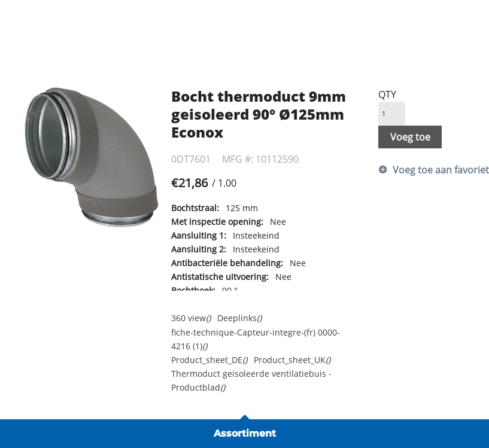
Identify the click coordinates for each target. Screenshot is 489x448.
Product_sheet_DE (209, 360)
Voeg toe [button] (410, 137)
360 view (191, 318)
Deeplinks (239, 318)
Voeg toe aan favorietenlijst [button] (430, 170)
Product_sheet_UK (292, 360)
